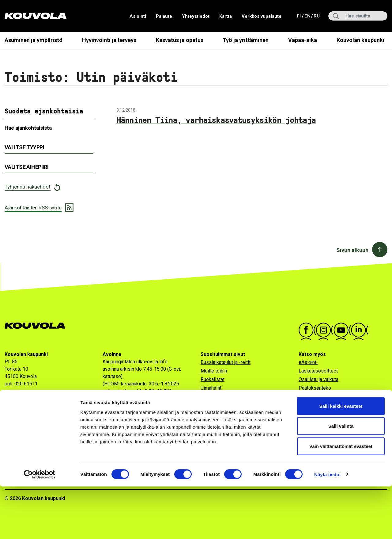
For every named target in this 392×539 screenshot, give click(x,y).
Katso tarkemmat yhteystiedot (37, 396)
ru (316, 15)
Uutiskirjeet (311, 405)
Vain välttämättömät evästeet (341, 499)
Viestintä (308, 422)
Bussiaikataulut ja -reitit (226, 362)
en (307, 15)
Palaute (164, 16)
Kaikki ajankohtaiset (320, 397)
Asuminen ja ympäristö (34, 40)
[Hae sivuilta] (358, 16)
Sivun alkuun (352, 250)
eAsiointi (308, 362)
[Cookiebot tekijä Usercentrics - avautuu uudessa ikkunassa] (40, 527)
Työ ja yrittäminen (246, 40)
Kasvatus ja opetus (180, 40)
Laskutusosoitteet (318, 371)
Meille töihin (214, 371)
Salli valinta (341, 479)
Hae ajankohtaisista (28, 128)
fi (300, 15)
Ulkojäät (209, 397)
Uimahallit (211, 388)
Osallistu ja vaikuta (318, 379)
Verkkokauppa (314, 414)
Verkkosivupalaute (262, 16)
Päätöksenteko (315, 388)
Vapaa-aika (303, 40)
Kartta (226, 16)
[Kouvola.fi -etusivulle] (38, 326)
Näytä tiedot (328, 527)
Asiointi (138, 16)
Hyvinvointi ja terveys (109, 40)
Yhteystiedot (196, 16)
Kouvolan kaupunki (360, 40)
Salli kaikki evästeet (341, 459)
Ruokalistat (213, 379)
